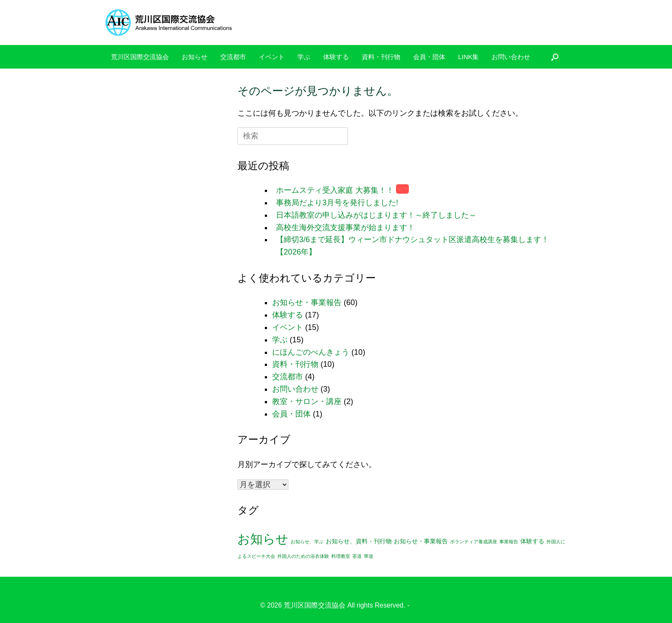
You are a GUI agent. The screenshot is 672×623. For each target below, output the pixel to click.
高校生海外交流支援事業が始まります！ (345, 228)
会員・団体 (429, 57)
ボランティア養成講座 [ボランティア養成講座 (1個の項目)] (474, 542)
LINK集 (468, 57)
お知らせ (195, 57)
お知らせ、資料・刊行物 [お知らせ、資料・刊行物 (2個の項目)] (359, 541)
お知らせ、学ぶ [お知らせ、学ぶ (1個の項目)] (307, 542)
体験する (336, 57)
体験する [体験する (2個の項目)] (532, 541)
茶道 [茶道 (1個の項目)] (357, 556)
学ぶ (304, 57)
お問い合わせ (511, 57)
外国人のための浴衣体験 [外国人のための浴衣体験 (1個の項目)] (303, 556)
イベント (272, 57)
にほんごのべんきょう (311, 352)
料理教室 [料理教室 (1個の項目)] (341, 556)
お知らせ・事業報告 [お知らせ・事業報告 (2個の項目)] (421, 541)
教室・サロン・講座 (307, 401)
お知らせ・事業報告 (307, 303)
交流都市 (233, 57)
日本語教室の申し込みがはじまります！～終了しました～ (376, 215)
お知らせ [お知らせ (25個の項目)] (263, 539)
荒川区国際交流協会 (140, 57)
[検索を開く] (555, 57)
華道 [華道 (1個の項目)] (369, 556)
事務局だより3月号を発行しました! (337, 203)
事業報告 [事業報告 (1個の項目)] (509, 542)
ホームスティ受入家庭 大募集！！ (335, 190)
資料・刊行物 (381, 57)
